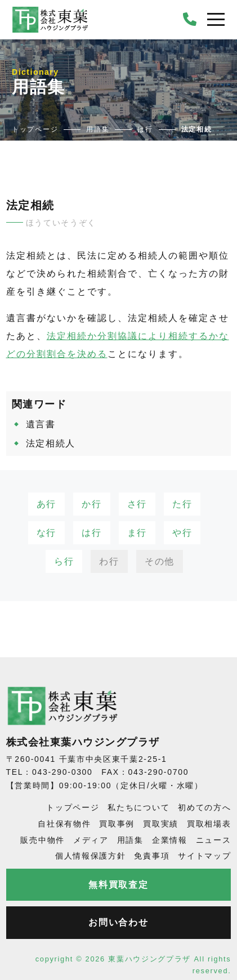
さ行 (137, 504)
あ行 (46, 504)
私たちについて (138, 807)
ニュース (214, 840)
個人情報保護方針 (91, 856)
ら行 (64, 561)
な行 (46, 533)
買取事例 (117, 824)
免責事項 (152, 856)
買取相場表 (209, 824)
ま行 (137, 533)
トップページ (73, 807)
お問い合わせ (118, 922)
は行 (91, 533)
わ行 (109, 561)
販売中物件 (43, 840)
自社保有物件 (64, 824)
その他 (160, 561)
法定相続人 (51, 443)
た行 (182, 504)
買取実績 (161, 824)
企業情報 (170, 840)
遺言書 (41, 424)
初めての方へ (204, 807)
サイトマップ (204, 856)
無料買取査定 (118, 885)
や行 (182, 533)
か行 (91, 504)
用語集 (130, 840)
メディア (91, 840)
